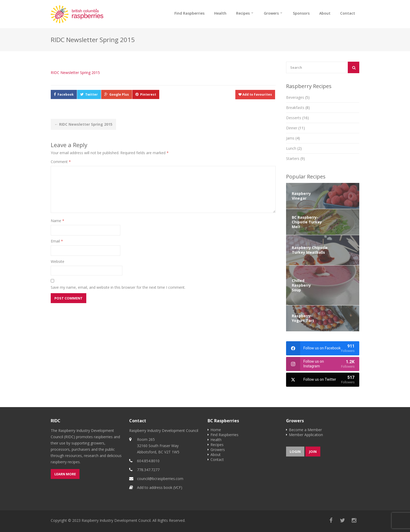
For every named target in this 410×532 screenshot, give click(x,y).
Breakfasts (298, 108)
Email (57, 241)
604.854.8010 (148, 461)
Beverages (298, 97)
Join (313, 452)
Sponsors (301, 13)
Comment (61, 162)
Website (58, 261)
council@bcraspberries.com (160, 479)
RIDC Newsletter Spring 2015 (75, 73)
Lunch (294, 148)
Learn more (65, 474)
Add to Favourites (255, 94)
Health (220, 13)
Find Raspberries (189, 13)
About (325, 13)
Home (216, 430)
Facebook (66, 94)
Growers (271, 13)
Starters (295, 158)
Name (58, 221)
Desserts (297, 118)
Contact (348, 13)
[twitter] (323, 380)
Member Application (306, 435)
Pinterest (148, 94)
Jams (293, 138)
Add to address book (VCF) (160, 487)
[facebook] (323, 348)
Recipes (243, 13)
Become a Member (305, 430)
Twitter (92, 94)
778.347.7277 (148, 470)
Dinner (295, 128)
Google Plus (119, 94)
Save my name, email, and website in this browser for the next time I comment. (118, 287)
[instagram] (323, 364)
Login (295, 452)
